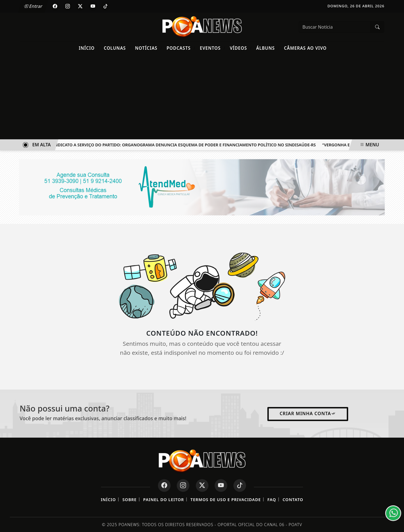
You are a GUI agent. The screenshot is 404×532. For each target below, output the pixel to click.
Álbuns (268, 48)
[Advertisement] (202, 97)
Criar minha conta (308, 413)
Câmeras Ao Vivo (305, 48)
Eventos (213, 48)
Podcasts (181, 48)
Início (89, 48)
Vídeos (241, 48)
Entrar (33, 6)
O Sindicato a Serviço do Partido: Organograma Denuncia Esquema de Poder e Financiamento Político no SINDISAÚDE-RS (184, 145)
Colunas (117, 48)
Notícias (149, 48)
